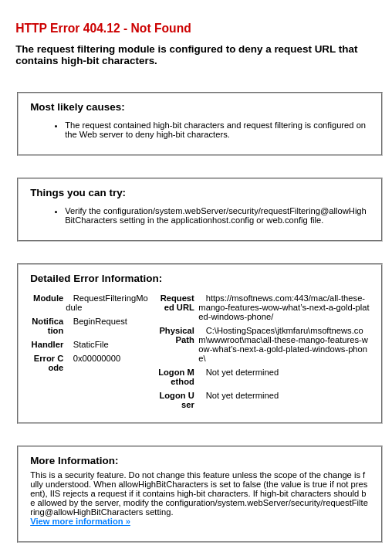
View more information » (80, 521)
